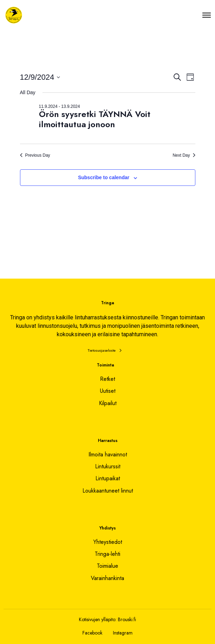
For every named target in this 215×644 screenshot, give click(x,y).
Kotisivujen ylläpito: (98, 619)
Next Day (184, 155)
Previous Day (35, 155)
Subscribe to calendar (103, 177)
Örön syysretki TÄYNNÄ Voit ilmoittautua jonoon (95, 119)
